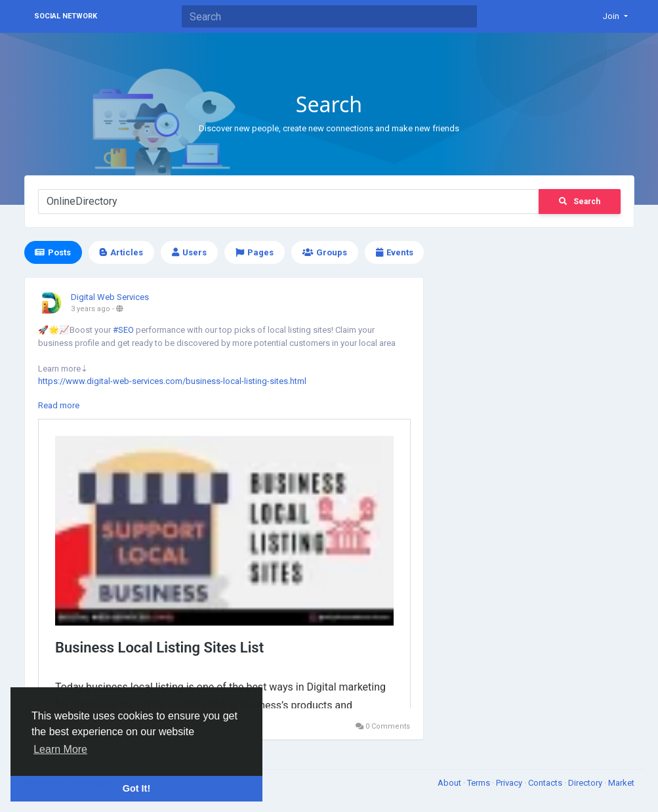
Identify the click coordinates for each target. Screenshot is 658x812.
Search (580, 202)
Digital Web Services (110, 297)
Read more (59, 405)
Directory (586, 783)
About (450, 783)
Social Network (66, 16)
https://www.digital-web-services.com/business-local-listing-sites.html (172, 381)
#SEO (123, 330)
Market (621, 783)
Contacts (546, 783)
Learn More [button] (60, 749)
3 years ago (91, 309)
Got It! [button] (136, 788)
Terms (480, 783)
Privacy (510, 783)
